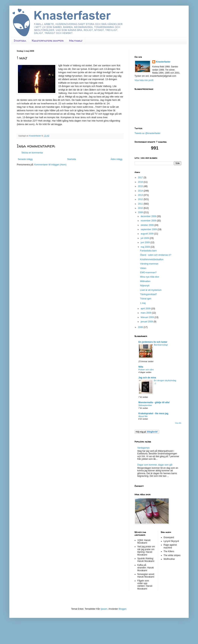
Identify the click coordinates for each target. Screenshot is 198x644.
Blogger (122, 609)
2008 (141, 327)
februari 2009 (148, 317)
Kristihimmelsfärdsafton (152, 259)
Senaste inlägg (25, 159)
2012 (141, 199)
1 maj (143, 303)
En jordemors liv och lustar (153, 342)
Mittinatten (145, 281)
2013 (141, 195)
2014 (141, 191)
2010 (141, 208)
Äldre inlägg (116, 159)
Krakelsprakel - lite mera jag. (154, 413)
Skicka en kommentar (32, 153)
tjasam (104, 609)
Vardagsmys (143, 448)
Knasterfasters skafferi (48, 41)
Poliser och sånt (146, 370)
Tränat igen (146, 299)
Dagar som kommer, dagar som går (155, 465)
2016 (141, 182)
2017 (141, 178)
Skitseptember (145, 405)
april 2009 (146, 309)
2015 (141, 186)
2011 (141, 204)
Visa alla (178, 423)
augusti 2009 (147, 234)
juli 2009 (145, 238)
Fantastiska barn (148, 251)
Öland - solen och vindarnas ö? (156, 255)
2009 (141, 212)
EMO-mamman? (148, 273)
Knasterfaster (163, 62)
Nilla (141, 367)
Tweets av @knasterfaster (147, 133)
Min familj (76, 41)
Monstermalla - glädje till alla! (154, 402)
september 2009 (149, 229)
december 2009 (149, 216)
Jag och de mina (147, 378)
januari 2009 (147, 322)
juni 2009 (146, 242)
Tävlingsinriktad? (148, 294)
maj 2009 (146, 247)
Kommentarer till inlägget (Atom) (50, 165)
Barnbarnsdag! (161, 345)
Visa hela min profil (144, 80)
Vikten (143, 268)
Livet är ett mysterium (151, 290)
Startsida (20, 41)
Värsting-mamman (149, 264)
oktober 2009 (147, 225)
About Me (143, 416)
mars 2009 (146, 313)
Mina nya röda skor (150, 277)
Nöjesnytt (145, 286)
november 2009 (149, 221)
